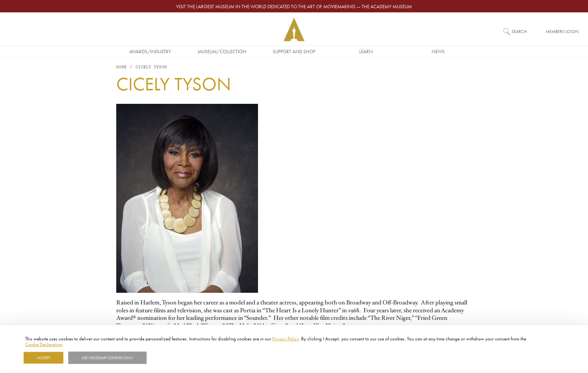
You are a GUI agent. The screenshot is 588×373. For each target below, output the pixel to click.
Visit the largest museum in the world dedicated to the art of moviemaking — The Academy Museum (294, 6)
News (438, 51)
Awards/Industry (150, 51)
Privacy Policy (286, 339)
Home (121, 67)
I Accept (43, 358)
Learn (366, 51)
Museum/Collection (222, 51)
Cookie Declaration (44, 344)
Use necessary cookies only (107, 358)
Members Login (562, 31)
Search (519, 31)
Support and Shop (294, 51)
